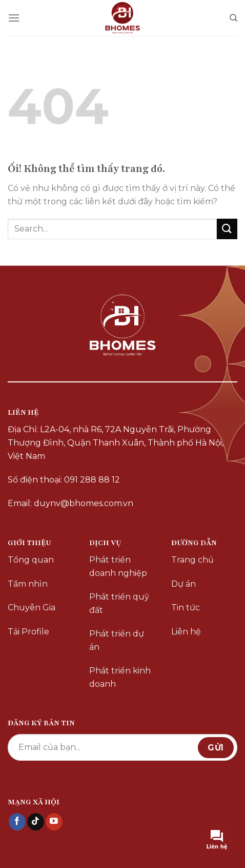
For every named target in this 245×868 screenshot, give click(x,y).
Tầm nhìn (28, 584)
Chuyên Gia (32, 607)
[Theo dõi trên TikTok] (36, 822)
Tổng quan (31, 560)
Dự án (183, 584)
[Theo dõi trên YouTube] (54, 822)
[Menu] (14, 18)
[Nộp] (227, 229)
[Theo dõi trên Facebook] (17, 822)
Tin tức (186, 607)
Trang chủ (192, 560)
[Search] (233, 18)
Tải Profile (28, 632)
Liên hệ (186, 632)
